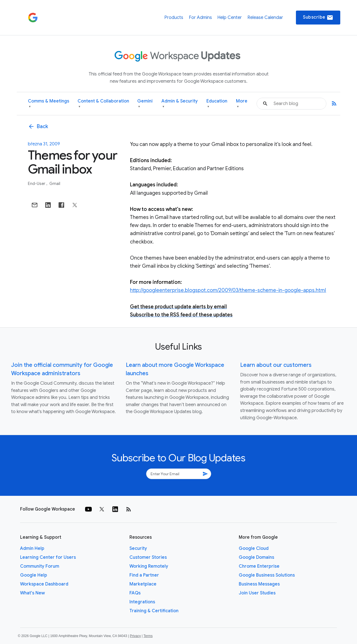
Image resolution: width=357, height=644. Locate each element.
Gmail (55, 184)
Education (217, 104)
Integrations (142, 602)
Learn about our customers (276, 365)
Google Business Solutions (267, 575)
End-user (37, 184)
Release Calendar (265, 18)
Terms (148, 636)
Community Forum (40, 566)
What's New (32, 593)
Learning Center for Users (48, 557)
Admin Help (32, 548)
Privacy (135, 636)
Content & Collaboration (103, 104)
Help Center (230, 18)
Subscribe (318, 18)
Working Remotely (149, 566)
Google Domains (256, 557)
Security (138, 548)
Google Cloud (254, 548)
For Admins (200, 18)
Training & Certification (154, 611)
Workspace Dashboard (44, 584)
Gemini (145, 104)
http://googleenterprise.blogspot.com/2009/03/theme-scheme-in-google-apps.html (228, 290)
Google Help (34, 575)
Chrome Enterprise (259, 566)
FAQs (135, 593)
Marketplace (143, 584)
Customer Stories (148, 557)
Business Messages (259, 584)
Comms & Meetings (49, 104)
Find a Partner (144, 575)
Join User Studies (257, 593)
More (242, 104)
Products (174, 18)
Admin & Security (180, 104)
